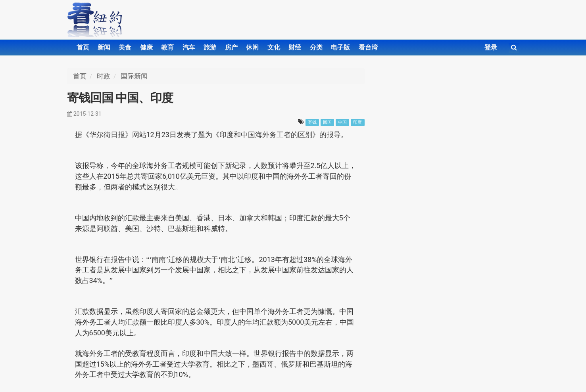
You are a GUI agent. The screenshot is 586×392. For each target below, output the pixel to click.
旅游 (210, 47)
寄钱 (312, 122)
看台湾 (368, 47)
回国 (327, 122)
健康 (146, 47)
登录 (491, 47)
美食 (125, 47)
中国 (342, 122)
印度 (357, 122)
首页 (83, 47)
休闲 (252, 47)
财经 (295, 47)
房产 (231, 47)
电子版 (340, 47)
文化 (274, 47)
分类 (316, 47)
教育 (167, 47)
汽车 (189, 47)
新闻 (104, 47)
